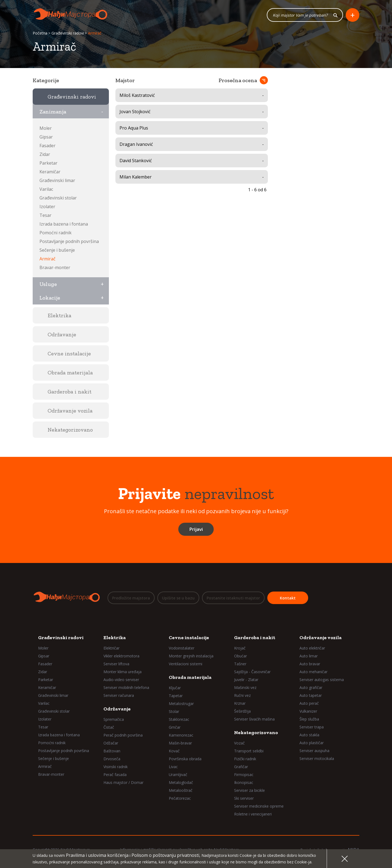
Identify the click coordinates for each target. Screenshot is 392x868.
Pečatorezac (180, 798)
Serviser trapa (312, 727)
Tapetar (176, 695)
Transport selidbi (249, 751)
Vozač (239, 743)
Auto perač (309, 703)
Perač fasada (115, 774)
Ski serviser (244, 798)
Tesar (45, 215)
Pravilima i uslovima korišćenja (97, 855)
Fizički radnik (245, 758)
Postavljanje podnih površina (69, 241)
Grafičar (241, 766)
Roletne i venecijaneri (253, 814)
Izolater (47, 207)
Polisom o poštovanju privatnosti (165, 855)
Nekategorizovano (256, 732)
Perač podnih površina (123, 735)
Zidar (45, 154)
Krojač (240, 648)
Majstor (125, 80)
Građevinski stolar (58, 198)
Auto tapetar (311, 695)
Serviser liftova (116, 664)
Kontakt (288, 598)
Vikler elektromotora (121, 656)
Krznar (240, 703)
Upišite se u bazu (178, 598)
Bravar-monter (55, 267)
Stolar (174, 711)
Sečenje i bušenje (57, 250)
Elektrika (115, 637)
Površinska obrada (185, 758)
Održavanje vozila (321, 637)
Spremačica (114, 719)
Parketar (48, 163)
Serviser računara (119, 695)
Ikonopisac (244, 782)
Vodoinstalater (182, 648)
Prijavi (196, 529)
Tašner (240, 664)
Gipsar (46, 137)
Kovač (174, 751)
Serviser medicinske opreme (259, 806)
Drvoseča (112, 758)
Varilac (46, 189)
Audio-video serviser (121, 679)
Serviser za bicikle (249, 790)
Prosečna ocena (238, 80)
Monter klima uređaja (122, 671)
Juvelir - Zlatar (246, 679)
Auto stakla (309, 735)
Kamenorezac (181, 735)
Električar (111, 648)
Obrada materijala (190, 677)
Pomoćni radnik (56, 233)
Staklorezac (179, 719)
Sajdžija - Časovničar (252, 671)
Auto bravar (310, 664)
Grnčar (175, 727)
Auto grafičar (311, 687)
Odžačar (111, 743)
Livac (173, 766)
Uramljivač (178, 774)
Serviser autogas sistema (322, 679)
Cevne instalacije (189, 637)
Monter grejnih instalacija (191, 656)
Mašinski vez (245, 687)
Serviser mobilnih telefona (126, 687)
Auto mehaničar (313, 671)
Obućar (241, 656)
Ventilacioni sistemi (186, 664)
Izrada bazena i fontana (64, 224)
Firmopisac (244, 774)
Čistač (109, 727)
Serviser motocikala (317, 758)
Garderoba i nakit (255, 637)
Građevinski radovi (68, 33)
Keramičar (50, 172)
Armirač (48, 259)
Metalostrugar (181, 703)
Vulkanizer (308, 711)
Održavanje (117, 709)
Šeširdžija (242, 711)
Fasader (48, 146)
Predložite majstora (131, 598)
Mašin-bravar (180, 743)
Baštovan (112, 751)
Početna (40, 33)
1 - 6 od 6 (257, 190)
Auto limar (309, 656)
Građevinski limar (57, 180)
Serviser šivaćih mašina (254, 719)
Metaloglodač (181, 782)
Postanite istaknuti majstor (233, 598)
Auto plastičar (312, 742)
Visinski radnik (116, 766)
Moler (46, 128)
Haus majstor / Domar (123, 782)
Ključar (175, 687)
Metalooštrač (181, 790)
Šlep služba (309, 719)
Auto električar (312, 648)
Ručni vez (242, 695)
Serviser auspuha (314, 750)
